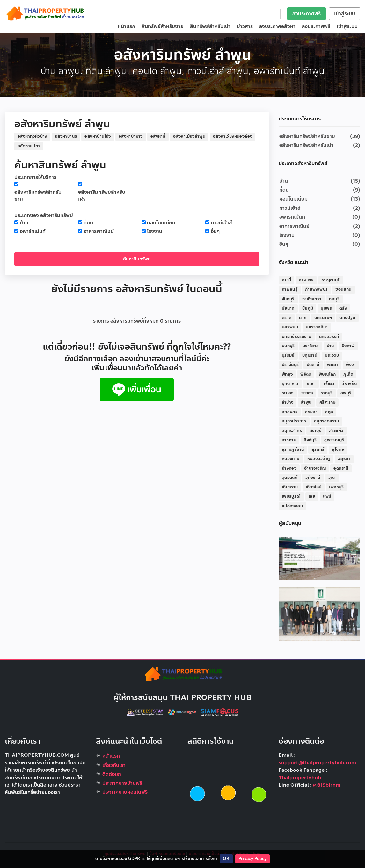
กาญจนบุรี (331, 280)
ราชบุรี (327, 393)
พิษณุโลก (327, 374)
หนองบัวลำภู (319, 459)
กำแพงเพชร (316, 289)
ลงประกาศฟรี (307, 14)
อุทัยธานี (313, 478)
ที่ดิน (88, 223)
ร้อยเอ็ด (350, 383)
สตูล (329, 412)
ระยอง (307, 393)
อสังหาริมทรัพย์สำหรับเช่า (102, 196)
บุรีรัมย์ (288, 355)
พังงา (351, 365)
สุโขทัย (338, 449)
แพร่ (327, 496)
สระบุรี (315, 431)
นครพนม (290, 327)
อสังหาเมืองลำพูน (189, 136)
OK (226, 859)
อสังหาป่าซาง (131, 136)
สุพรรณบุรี (334, 440)
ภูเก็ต (348, 374)
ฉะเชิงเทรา (312, 299)
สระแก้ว (336, 431)
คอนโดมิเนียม (161, 223)
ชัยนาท (288, 308)
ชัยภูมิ (308, 308)
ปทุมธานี (310, 355)
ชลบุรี (334, 299)
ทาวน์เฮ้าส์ (221, 223)
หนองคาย (291, 459)
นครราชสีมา (317, 327)
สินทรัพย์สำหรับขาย (163, 27)
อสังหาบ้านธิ (66, 136)
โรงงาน (155, 232)
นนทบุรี (288, 346)
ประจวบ (332, 355)
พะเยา (333, 365)
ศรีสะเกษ (328, 402)
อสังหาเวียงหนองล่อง (233, 136)
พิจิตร (306, 374)
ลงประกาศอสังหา (277, 27)
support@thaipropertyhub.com (317, 763)
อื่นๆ (215, 232)
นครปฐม (347, 318)
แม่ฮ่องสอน (292, 506)
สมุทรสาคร (292, 431)
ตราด (287, 318)
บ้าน (24, 223)
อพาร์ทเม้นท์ (33, 232)
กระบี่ (287, 280)
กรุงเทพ (306, 280)
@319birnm (327, 785)
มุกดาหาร (290, 383)
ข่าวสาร (245, 27)
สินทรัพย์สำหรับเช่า (210, 27)
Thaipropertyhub (300, 778)
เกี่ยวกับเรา (114, 765)
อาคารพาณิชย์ (99, 232)
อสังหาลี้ (158, 136)
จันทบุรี (288, 299)
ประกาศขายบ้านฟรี (122, 783)
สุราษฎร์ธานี (293, 449)
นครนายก (323, 318)
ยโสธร (329, 383)
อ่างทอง (289, 468)
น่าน (330, 346)
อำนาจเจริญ (315, 468)
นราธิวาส (311, 346)
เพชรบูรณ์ (291, 496)
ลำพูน (306, 402)
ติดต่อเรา (112, 774)
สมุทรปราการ (294, 421)
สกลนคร (290, 412)
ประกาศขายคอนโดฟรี (125, 792)
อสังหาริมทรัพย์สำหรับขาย (38, 196)
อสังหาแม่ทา (29, 146)
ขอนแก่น (343, 289)
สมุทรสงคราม (327, 421)
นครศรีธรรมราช (297, 337)
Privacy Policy (252, 859)
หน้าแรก (126, 27)
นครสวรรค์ (329, 337)
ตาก (303, 318)
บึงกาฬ (348, 346)
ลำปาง (288, 402)
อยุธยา (344, 459)
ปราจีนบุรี (290, 365)
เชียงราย (290, 487)
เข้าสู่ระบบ (345, 14)
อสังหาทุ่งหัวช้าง (32, 136)
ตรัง (343, 308)
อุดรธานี (341, 468)
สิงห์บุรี (310, 440)
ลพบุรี (346, 393)
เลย (312, 496)
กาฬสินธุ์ (290, 289)
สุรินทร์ (318, 449)
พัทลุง (287, 374)
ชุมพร (326, 308)
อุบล (332, 478)
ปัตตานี (313, 365)
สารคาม (289, 440)
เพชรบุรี (336, 487)
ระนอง (288, 393)
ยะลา (311, 383)
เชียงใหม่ (314, 487)
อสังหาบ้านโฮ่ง (98, 136)
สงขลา (311, 412)
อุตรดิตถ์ (290, 478)
